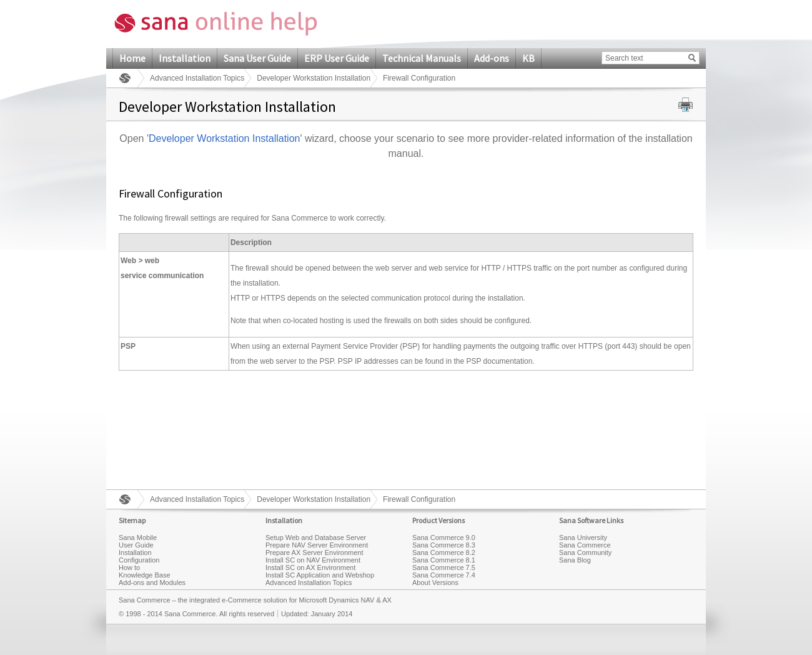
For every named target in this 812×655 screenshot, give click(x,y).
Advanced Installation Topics (197, 78)
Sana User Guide (257, 58)
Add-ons (492, 58)
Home (132, 58)
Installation (185, 58)
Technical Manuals (422, 58)
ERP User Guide (337, 58)
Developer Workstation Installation (314, 78)
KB (528, 58)
